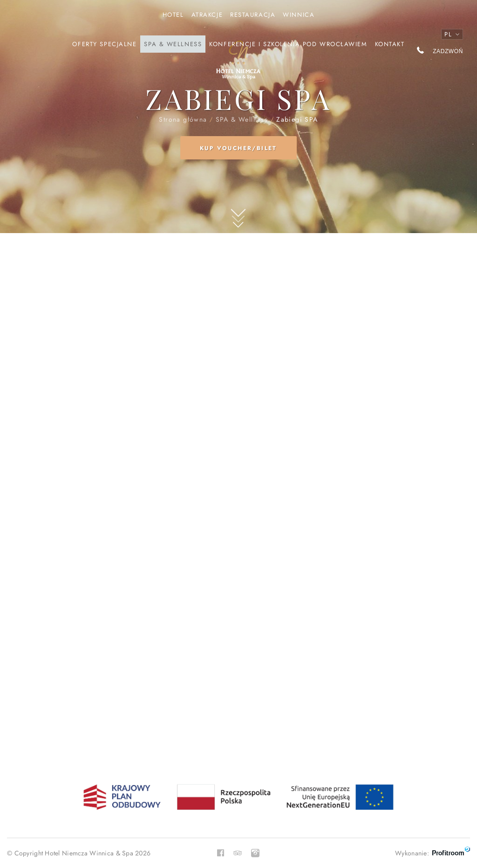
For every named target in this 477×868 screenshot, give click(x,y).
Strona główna (238, 64)
